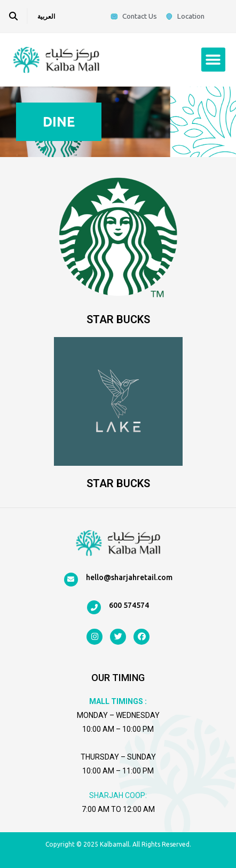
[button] (213, 60)
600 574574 (129, 605)
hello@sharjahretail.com (129, 577)
